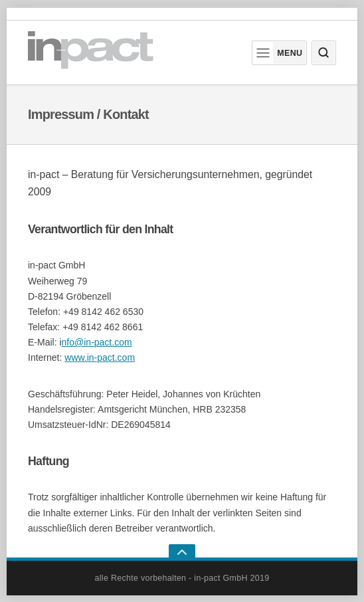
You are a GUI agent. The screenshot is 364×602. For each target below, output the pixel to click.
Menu (278, 53)
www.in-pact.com (100, 357)
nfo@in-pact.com (97, 342)
